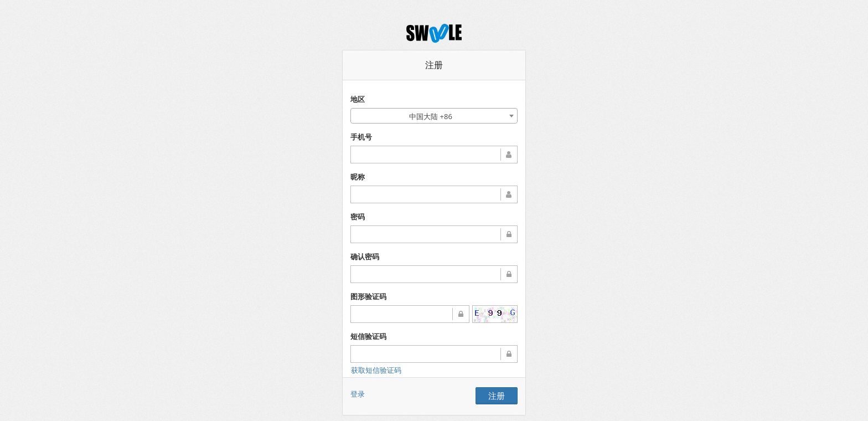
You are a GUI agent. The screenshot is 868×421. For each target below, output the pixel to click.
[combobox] (434, 116)
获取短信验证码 (376, 370)
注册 (497, 396)
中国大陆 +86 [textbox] (431, 116)
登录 (358, 394)
